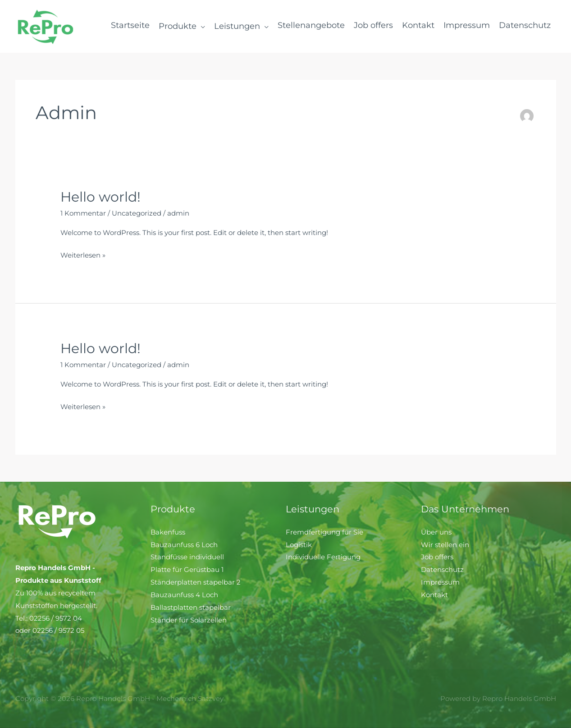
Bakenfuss (168, 532)
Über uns (436, 532)
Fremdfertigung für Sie (324, 532)
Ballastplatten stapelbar (191, 607)
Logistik (299, 545)
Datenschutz (442, 569)
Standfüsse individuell (187, 557)
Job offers (437, 557)
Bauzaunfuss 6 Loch (184, 545)
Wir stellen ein (445, 545)
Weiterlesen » (83, 254)
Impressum (440, 582)
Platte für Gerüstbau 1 (187, 569)
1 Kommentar (83, 213)
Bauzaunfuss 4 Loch (184, 595)
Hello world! (100, 197)
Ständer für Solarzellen (189, 620)
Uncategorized (137, 213)
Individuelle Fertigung (323, 557)
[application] (201, 26)
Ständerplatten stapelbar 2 (196, 582)
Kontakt (434, 595)
